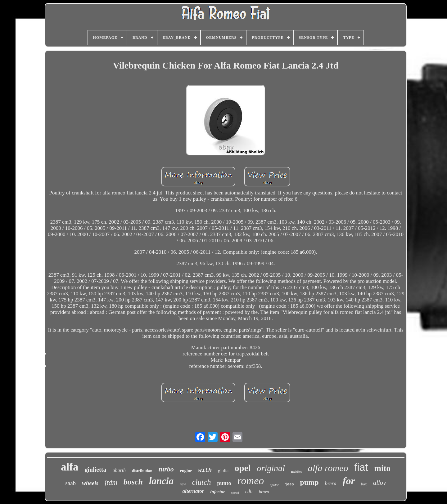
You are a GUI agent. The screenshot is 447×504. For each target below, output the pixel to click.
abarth (119, 470)
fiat (361, 467)
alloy (380, 483)
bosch (133, 482)
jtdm (111, 482)
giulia (223, 471)
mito (382, 468)
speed (235, 493)
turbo (166, 469)
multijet (296, 472)
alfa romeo (328, 468)
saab (70, 483)
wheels (90, 483)
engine (186, 471)
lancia (161, 481)
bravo (264, 492)
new (183, 484)
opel (243, 468)
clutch (201, 482)
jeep (289, 484)
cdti (249, 491)
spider (274, 485)
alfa (70, 467)
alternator (193, 491)
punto (224, 483)
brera (331, 483)
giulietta (95, 470)
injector (218, 492)
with (205, 470)
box (364, 484)
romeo (251, 481)
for (349, 481)
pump (309, 482)
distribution (142, 471)
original (271, 468)
